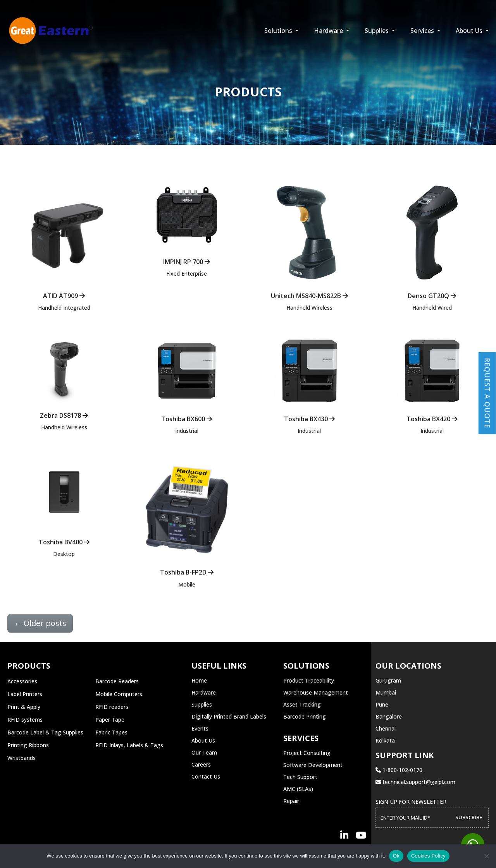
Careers (201, 764)
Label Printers (25, 694)
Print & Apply (24, 707)
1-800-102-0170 (399, 770)
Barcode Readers (117, 681)
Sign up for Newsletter (411, 802)
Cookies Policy (428, 856)
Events (200, 728)
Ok (396, 856)
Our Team (204, 752)
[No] (486, 856)
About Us (470, 31)
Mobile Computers (119, 694)
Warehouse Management (316, 692)
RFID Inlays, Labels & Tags (129, 745)
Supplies (377, 31)
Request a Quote (487, 393)
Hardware (329, 31)
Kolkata (385, 740)
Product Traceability (309, 680)
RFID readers (112, 707)
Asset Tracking (302, 704)
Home (199, 680)
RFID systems (25, 720)
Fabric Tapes (111, 732)
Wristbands (22, 758)
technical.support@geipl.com (415, 782)
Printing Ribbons (28, 745)
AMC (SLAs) (298, 789)
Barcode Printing (305, 716)
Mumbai (386, 692)
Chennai (386, 728)
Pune (382, 704)
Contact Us (206, 776)
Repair (291, 801)
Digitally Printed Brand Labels (229, 716)
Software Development (313, 765)
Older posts (40, 623)
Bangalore (389, 716)
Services (423, 31)
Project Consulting (307, 753)
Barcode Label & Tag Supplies (45, 732)
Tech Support (300, 777)
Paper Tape (110, 720)
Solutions (279, 31)
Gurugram (388, 680)
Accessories (22, 681)
